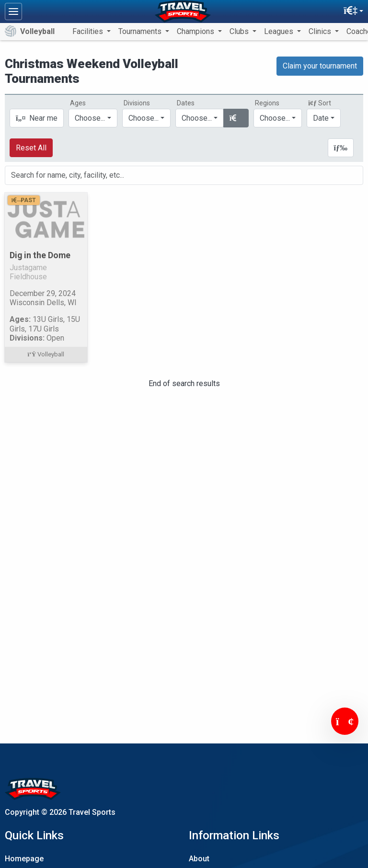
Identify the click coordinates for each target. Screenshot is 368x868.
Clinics (321, 31)
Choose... (275, 118)
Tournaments (141, 31)
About (199, 859)
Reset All (31, 148)
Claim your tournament (320, 66)
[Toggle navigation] (13, 11)
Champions (196, 31)
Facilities (89, 31)
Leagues (280, 31)
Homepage (24, 859)
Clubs (240, 31)
